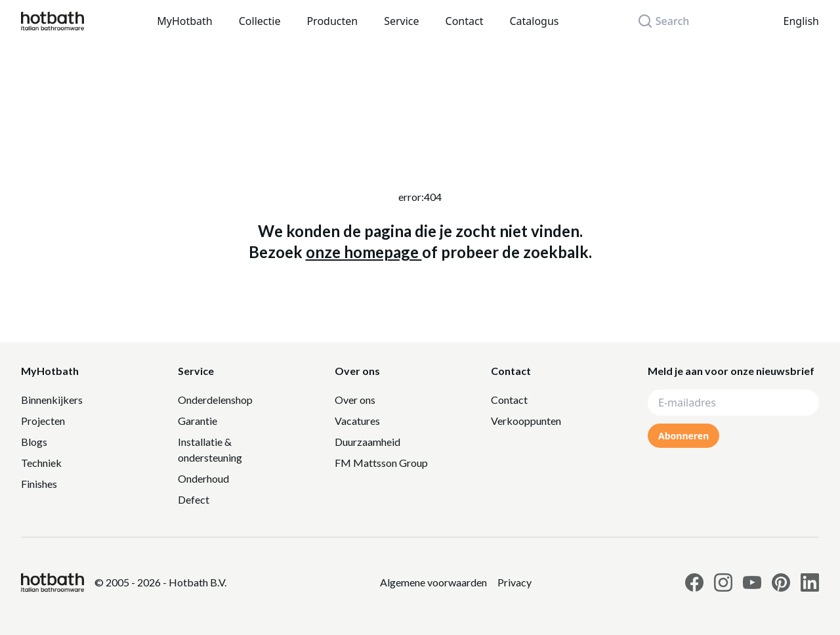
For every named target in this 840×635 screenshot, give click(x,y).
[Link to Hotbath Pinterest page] (781, 582)
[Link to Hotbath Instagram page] (723, 582)
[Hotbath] (52, 582)
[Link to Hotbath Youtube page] (752, 582)
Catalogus (534, 21)
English (801, 21)
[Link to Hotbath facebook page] (694, 582)
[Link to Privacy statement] (433, 582)
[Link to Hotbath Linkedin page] (810, 582)
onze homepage (364, 252)
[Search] (671, 21)
